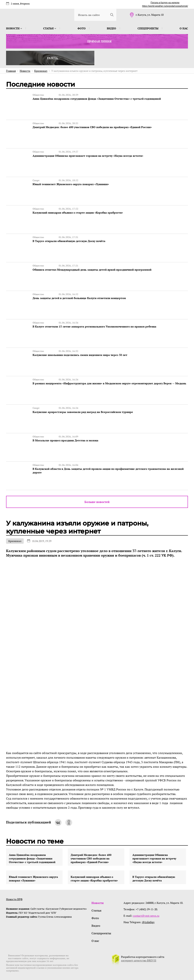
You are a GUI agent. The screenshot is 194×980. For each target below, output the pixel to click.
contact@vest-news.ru (146, 915)
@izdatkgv (148, 922)
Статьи (50, 28)
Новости (14, 28)
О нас (184, 28)
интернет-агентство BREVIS (139, 960)
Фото (82, 28)
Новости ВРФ (14, 899)
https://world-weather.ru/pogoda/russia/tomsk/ (165, 6)
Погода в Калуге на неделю (165, 3)
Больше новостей (97, 501)
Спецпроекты (148, 28)
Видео (111, 28)
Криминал (15, 541)
